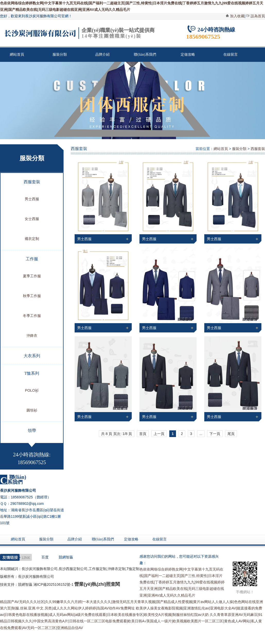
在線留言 (231, 55)
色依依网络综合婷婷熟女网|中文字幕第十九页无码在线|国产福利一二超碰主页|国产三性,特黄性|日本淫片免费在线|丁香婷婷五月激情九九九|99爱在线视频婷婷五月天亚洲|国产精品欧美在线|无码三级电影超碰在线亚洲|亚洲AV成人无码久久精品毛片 (182, 582)
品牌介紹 (102, 55)
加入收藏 (237, 16)
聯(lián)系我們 (145, 55)
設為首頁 (258, 16)
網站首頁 (17, 55)
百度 (45, 557)
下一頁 (215, 434)
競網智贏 (66, 557)
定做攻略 (188, 55)
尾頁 (231, 434)
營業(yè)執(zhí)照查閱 (97, 584)
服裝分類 (60, 55)
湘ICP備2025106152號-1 (54, 584)
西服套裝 (258, 149)
